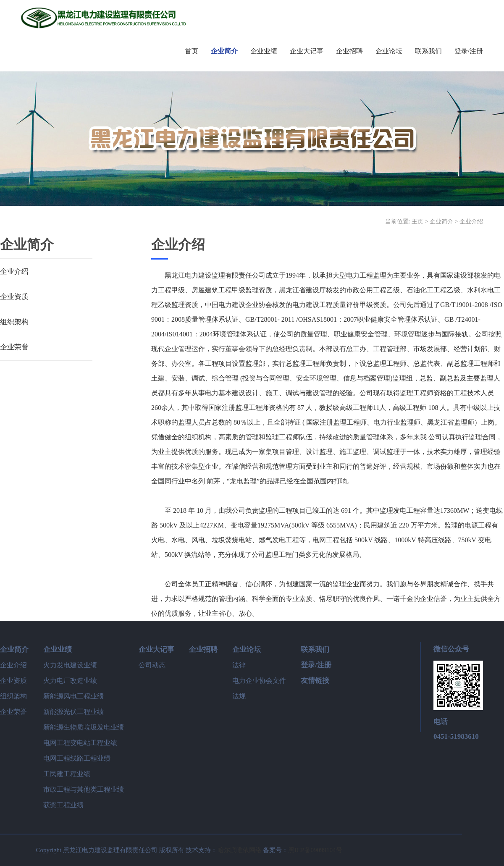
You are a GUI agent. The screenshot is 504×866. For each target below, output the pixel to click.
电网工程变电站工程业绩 (80, 743)
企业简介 (441, 222)
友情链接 (315, 681)
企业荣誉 (14, 347)
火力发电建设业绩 (70, 665)
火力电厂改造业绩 (70, 681)
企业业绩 (58, 649)
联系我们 (315, 649)
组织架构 (14, 322)
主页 (417, 222)
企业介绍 (471, 222)
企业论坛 (247, 649)
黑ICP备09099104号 (315, 850)
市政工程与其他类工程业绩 (84, 789)
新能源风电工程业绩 (73, 696)
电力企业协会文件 (259, 681)
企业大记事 (156, 649)
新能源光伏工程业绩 (73, 712)
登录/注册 (316, 665)
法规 (239, 696)
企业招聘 (203, 649)
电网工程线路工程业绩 (77, 758)
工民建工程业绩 (67, 774)
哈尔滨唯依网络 (240, 850)
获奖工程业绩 (63, 805)
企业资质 (14, 297)
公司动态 (152, 665)
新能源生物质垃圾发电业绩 (84, 727)
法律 (239, 665)
